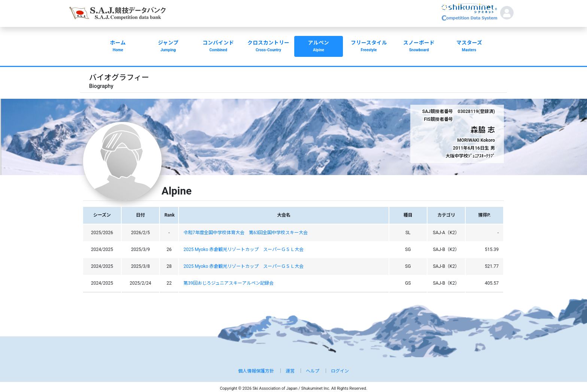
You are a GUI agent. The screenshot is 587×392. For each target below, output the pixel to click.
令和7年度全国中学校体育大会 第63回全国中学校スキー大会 (246, 233)
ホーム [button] (118, 47)
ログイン (340, 371)
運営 (290, 371)
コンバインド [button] (218, 47)
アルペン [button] (319, 47)
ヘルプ (313, 371)
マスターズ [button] (469, 47)
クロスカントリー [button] (268, 47)
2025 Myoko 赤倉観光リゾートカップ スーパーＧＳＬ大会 (244, 249)
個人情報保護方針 (256, 371)
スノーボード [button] (419, 47)
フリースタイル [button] (369, 47)
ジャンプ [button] (168, 47)
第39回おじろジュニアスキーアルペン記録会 (229, 283)
